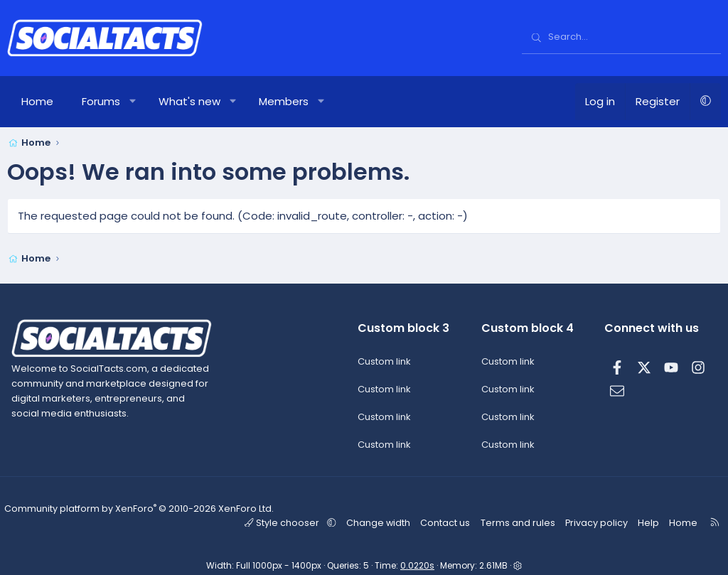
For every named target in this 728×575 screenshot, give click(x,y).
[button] (133, 102)
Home (37, 101)
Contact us (452, 522)
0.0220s (417, 565)
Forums (101, 101)
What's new (189, 101)
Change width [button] (386, 522)
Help (646, 522)
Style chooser (295, 522)
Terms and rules (521, 522)
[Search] (621, 38)
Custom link (384, 362)
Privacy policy (596, 522)
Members (284, 101)
